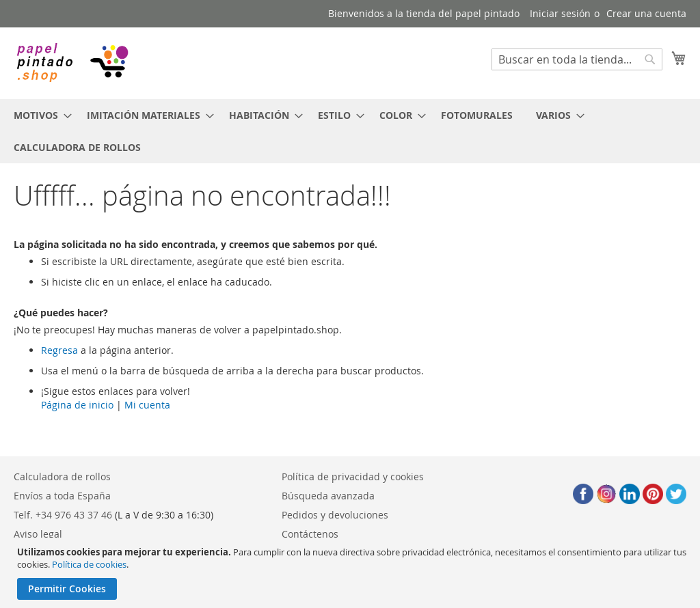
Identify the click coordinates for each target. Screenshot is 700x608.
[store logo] (72, 63)
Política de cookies (89, 564)
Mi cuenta (147, 405)
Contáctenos (310, 534)
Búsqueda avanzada (328, 496)
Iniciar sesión (560, 13)
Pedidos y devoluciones (335, 515)
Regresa (59, 350)
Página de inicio (77, 405)
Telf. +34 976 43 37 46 (63, 515)
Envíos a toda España (62, 496)
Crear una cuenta (646, 13)
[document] (352, 573)
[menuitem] (39, 115)
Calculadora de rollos (62, 476)
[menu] (350, 131)
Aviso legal (38, 534)
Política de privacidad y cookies (353, 476)
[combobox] (577, 59)
